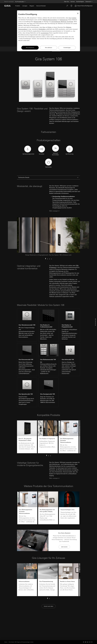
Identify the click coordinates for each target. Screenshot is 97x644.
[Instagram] (84, 642)
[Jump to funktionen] (95, 321)
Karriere (73, 2)
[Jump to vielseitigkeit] (95, 323)
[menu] (95, 322)
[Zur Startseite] (7, 6)
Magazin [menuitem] (32, 6)
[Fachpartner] (71, 6)
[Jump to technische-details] (95, 319)
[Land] (89, 2)
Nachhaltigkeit (80, 2)
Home (6, 642)
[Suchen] (67, 6)
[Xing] (90, 642)
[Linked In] (88, 642)
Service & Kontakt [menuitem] (41, 6)
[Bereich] (20, 2)
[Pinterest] (92, 642)
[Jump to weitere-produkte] (95, 325)
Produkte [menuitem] (18, 6)
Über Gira (67, 2)
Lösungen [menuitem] (25, 6)
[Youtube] (86, 642)
